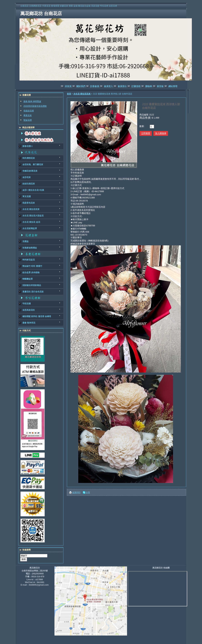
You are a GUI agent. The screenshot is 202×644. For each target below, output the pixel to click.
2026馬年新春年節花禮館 (35, 106)
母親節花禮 (29, 111)
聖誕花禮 (28, 120)
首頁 (69, 94)
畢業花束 (28, 115)
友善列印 (76, 492)
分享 (88, 492)
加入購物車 (161, 133)
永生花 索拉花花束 (82, 94)
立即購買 (146, 133)
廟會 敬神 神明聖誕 (32, 101)
